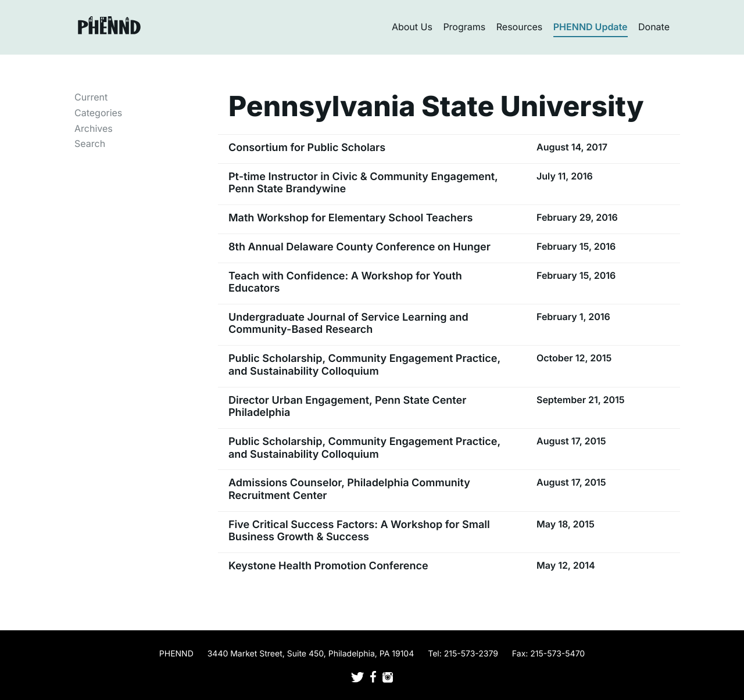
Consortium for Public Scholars (307, 148)
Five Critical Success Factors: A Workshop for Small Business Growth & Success (359, 531)
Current (91, 97)
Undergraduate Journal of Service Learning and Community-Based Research (348, 324)
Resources (520, 27)
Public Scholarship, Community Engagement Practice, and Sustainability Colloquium (364, 365)
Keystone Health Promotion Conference (328, 566)
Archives (94, 128)
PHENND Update (591, 27)
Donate (654, 27)
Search (90, 143)
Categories (98, 113)
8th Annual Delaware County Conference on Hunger (360, 247)
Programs (464, 27)
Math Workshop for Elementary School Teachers (350, 218)
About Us (412, 27)
